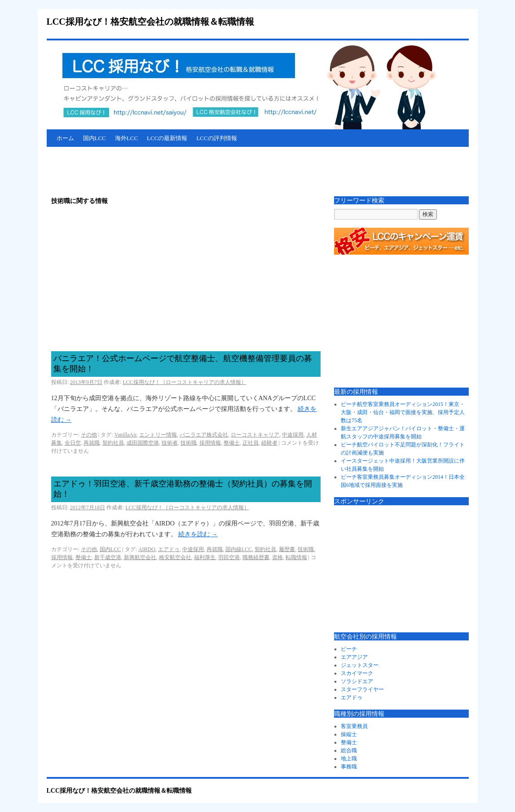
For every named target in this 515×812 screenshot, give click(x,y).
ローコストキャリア (255, 435)
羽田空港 (229, 557)
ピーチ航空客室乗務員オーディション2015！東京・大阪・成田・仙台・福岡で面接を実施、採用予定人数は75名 (403, 412)
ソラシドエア (357, 681)
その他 (89, 435)
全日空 (73, 443)
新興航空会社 (140, 557)
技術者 (170, 443)
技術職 (189, 443)
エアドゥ (169, 549)
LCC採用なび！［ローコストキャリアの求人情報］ (184, 382)
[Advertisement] (210, 172)
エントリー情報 (158, 435)
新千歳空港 (108, 557)
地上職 (349, 759)
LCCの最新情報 (167, 138)
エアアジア (354, 657)
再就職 (92, 443)
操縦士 (349, 734)
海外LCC (126, 138)
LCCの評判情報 (216, 138)
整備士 (232, 443)
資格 (277, 557)
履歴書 (287, 549)
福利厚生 (205, 557)
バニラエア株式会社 (204, 435)
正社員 (251, 443)
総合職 (349, 750)
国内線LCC (239, 549)
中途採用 (293, 435)
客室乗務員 (354, 726)
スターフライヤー (362, 689)
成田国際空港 (143, 443)
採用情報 (210, 443)
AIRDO (147, 549)
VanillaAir (126, 435)
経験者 (269, 443)
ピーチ (349, 649)
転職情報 (296, 557)
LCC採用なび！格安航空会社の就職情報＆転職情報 (150, 22)
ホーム (65, 138)
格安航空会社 (175, 557)
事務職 (349, 767)
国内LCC (95, 138)
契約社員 (113, 443)
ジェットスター (360, 665)
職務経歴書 (256, 557)
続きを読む (198, 534)
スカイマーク (357, 673)
